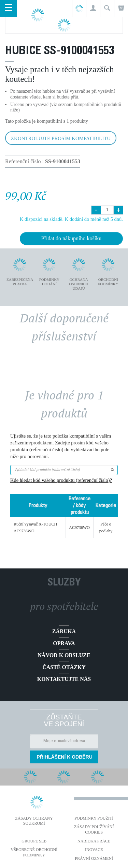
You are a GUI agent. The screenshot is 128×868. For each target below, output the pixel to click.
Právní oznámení (94, 858)
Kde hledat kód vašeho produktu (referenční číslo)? (61, 480)
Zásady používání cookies (94, 829)
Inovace (94, 850)
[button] (93, 8)
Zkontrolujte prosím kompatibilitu (61, 138)
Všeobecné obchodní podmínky (34, 852)
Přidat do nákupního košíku (71, 238)
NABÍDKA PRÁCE (94, 841)
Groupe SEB (34, 841)
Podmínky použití (94, 818)
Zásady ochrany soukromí (34, 821)
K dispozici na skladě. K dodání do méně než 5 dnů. (71, 219)
